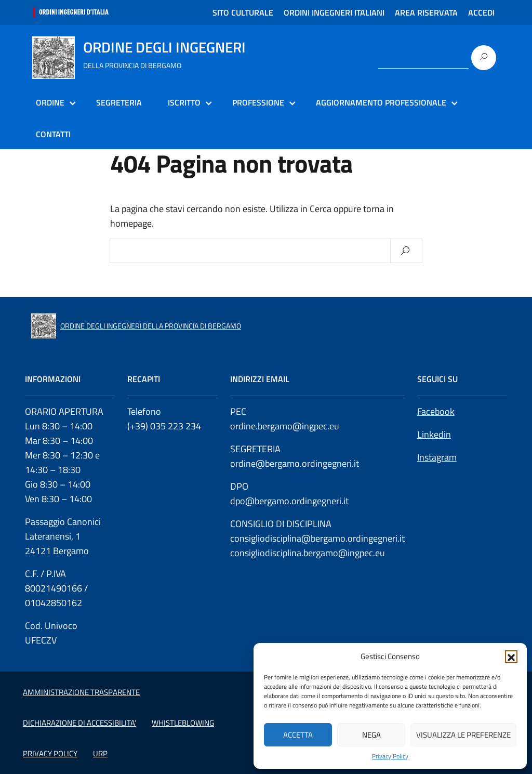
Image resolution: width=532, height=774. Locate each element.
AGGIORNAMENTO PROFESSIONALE (381, 102)
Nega (371, 735)
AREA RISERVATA (426, 12)
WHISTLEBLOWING (183, 723)
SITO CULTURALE (243, 12)
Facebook (436, 411)
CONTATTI (53, 134)
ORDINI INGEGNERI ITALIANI (334, 12)
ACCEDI (481, 12)
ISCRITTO (184, 102)
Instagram (437, 457)
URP (100, 753)
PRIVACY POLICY (50, 753)
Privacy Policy (390, 756)
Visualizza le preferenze (463, 735)
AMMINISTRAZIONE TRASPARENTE (81, 692)
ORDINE (50, 102)
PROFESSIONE (258, 102)
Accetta (298, 735)
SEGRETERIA (119, 102)
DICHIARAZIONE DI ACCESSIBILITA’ (79, 723)
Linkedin (434, 434)
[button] (511, 657)
